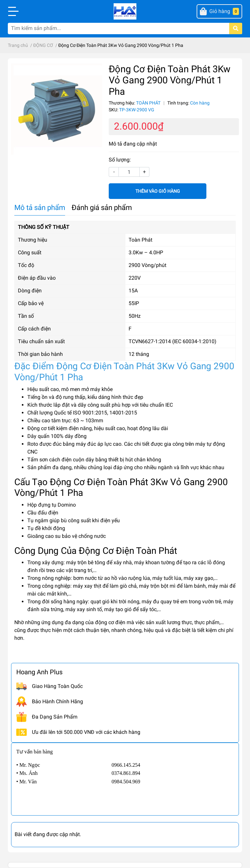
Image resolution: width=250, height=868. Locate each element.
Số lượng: (120, 160)
